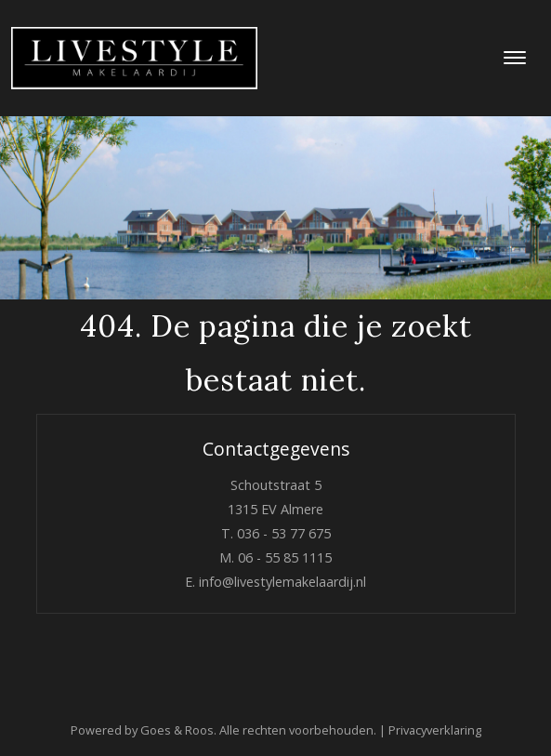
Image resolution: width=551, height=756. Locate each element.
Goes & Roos (177, 730)
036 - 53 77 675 (284, 533)
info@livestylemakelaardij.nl (282, 582)
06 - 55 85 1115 (285, 557)
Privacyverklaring (435, 730)
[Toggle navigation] (514, 58)
